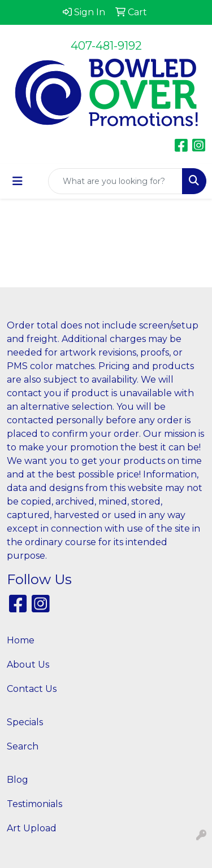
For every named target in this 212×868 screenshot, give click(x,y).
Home (21, 640)
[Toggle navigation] (18, 181)
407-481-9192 (106, 46)
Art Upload (32, 828)
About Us (28, 665)
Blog (18, 780)
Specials (25, 722)
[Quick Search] (115, 181)
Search (23, 746)
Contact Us (32, 689)
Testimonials (34, 804)
